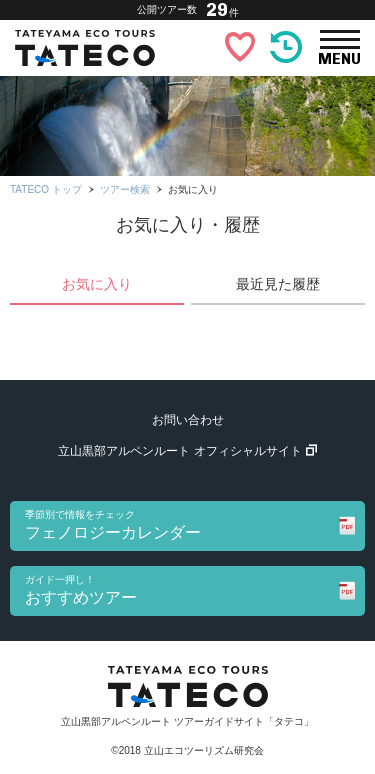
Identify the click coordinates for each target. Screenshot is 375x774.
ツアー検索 (125, 189)
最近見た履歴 (278, 284)
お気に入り (97, 284)
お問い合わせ (188, 420)
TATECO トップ (46, 189)
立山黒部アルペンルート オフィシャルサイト (187, 451)
